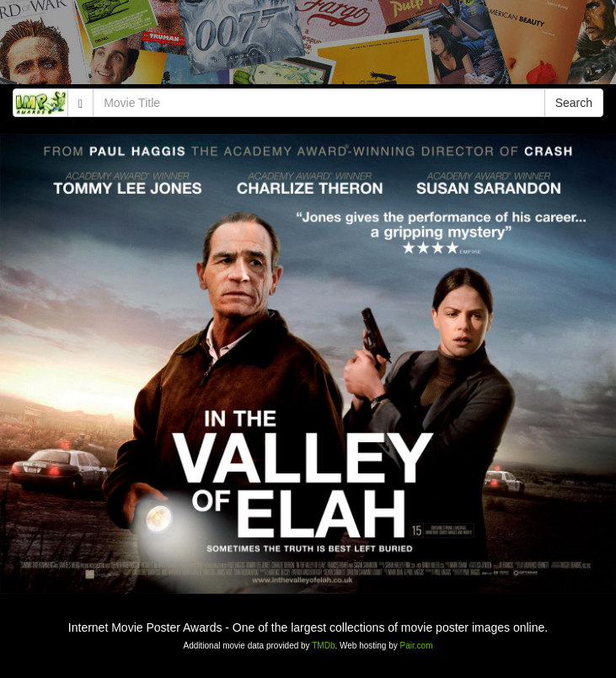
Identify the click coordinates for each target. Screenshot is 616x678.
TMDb (323, 646)
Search (574, 103)
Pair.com (417, 646)
